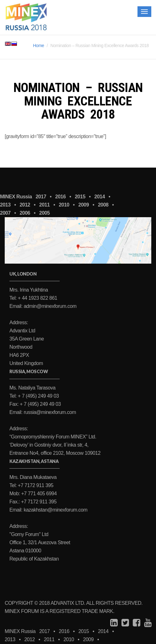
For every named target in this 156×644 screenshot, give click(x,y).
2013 (10, 639)
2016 (61, 197)
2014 (100, 197)
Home (38, 46)
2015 (80, 197)
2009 (89, 639)
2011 (49, 639)
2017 (41, 197)
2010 (69, 639)
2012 (30, 639)
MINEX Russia (16, 197)
